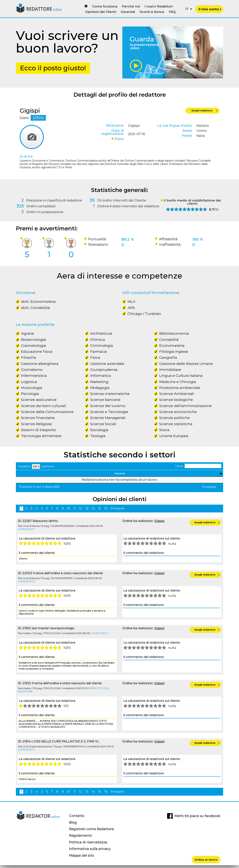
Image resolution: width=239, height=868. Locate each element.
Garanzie (128, 12)
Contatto (77, 818)
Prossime (209, 490)
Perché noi (131, 6)
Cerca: (198, 466)
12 (80, 511)
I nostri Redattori (159, 6)
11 (75, 511)
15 (100, 511)
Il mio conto (210, 9)
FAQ (172, 12)
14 (93, 511)
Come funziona (105, 6)
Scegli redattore (204, 111)
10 (68, 511)
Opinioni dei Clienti (101, 12)
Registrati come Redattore (91, 832)
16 (106, 511)
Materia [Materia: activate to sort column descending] (25, 475)
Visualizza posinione (36, 466)
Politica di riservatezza (88, 845)
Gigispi (159, 524)
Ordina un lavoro (206, 860)
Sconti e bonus (152, 12)
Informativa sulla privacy (90, 851)
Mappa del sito (82, 858)
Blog (73, 825)
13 (87, 511)
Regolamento (81, 838)
